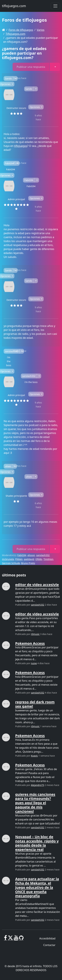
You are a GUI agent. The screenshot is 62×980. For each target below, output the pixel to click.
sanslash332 (12, 351)
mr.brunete (8, 559)
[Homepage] (3, 30)
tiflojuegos (21, 146)
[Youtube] (16, 939)
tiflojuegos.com (14, 6)
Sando (8, 78)
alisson (31, 555)
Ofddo (39, 559)
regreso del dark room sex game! (35, 704)
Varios (41, 30)
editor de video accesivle (37, 585)
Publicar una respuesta (31, 67)
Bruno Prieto (28, 563)
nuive (34, 663)
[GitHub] (21, 939)
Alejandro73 (37, 785)
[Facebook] (6, 939)
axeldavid (29, 559)
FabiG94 (9, 163)
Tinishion (48, 559)
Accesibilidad (47, 938)
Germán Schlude (11, 563)
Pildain (19, 559)
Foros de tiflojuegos (21, 30)
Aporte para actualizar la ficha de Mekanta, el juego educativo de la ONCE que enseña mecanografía (37, 887)
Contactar (49, 945)
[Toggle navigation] (55, 6)
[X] (10, 939)
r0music (35, 634)
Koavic (34, 756)
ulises (8, 466)
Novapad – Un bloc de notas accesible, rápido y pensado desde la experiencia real (37, 843)
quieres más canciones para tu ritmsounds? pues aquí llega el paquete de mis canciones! (35, 803)
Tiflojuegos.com (15, 34)
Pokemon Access (30, 643)
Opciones (35, 107)
